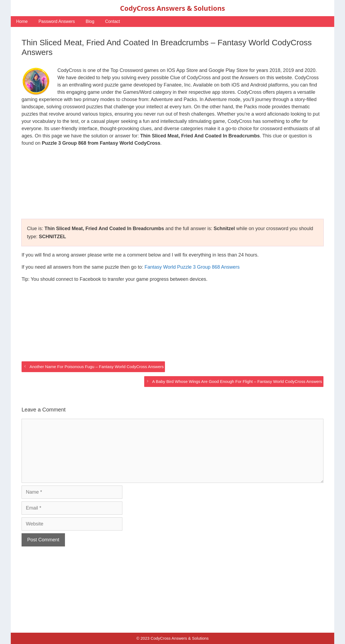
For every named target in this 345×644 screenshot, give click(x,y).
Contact (113, 21)
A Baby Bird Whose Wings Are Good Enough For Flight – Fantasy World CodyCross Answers (237, 381)
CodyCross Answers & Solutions (172, 8)
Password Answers (57, 21)
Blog (90, 21)
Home (22, 21)
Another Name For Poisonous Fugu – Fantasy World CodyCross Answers (96, 367)
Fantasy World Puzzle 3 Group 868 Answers (192, 267)
